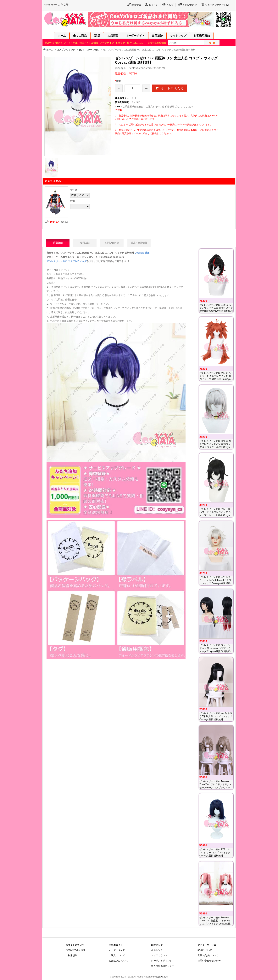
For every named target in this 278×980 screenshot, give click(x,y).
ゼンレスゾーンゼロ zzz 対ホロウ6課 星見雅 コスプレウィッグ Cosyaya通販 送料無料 (216, 716)
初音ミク (120, 43)
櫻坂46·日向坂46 (53, 43)
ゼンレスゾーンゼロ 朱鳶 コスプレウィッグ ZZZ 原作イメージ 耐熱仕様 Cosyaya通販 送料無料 (216, 308)
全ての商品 (80, 36)
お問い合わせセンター (209, 961)
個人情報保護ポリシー (163, 966)
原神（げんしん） (136, 43)
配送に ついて (205, 950)
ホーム (62, 36)
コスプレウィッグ (66, 50)
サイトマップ (178, 36)
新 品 (97, 36)
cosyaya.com (161, 977)
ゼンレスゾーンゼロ (89, 50)
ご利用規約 (71, 955)
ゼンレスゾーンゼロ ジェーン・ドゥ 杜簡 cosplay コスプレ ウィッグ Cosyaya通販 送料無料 (216, 648)
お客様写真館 (202, 36)
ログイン (154, 5)
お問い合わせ (190, 5)
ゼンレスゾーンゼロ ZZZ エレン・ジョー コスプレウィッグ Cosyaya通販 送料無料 (215, 853)
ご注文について (117, 955)
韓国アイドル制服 (89, 43)
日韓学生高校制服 (157, 43)
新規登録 (136, 5)
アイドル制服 (71, 43)
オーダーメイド (135, 36)
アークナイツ (107, 43)
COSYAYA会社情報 (76, 950)
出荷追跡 (157, 36)
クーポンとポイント (162, 961)
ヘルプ (170, 5)
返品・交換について (208, 955)
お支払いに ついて (118, 961)
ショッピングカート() (217, 5)
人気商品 (113, 36)
